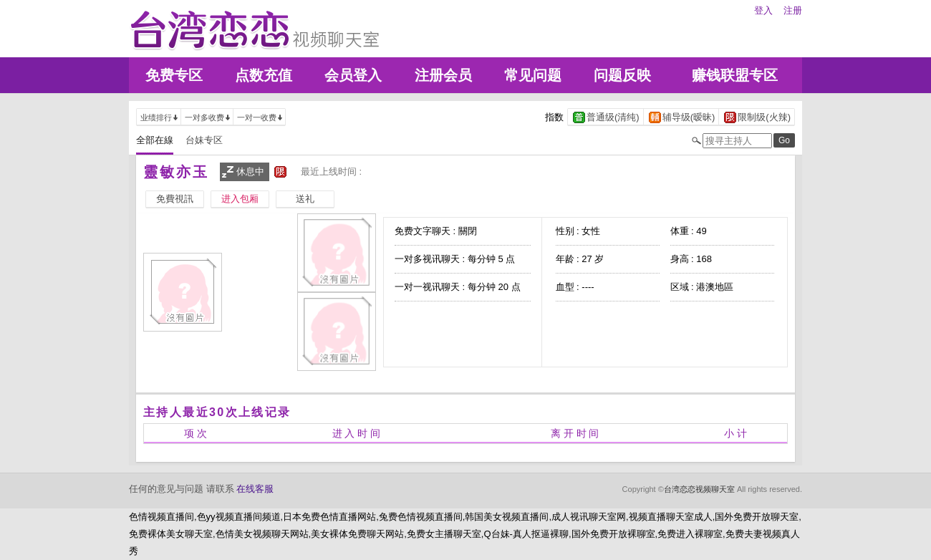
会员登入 (353, 75)
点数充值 (264, 75)
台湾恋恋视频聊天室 (699, 489)
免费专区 (174, 75)
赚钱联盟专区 (735, 75)
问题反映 (622, 75)
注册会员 (443, 75)
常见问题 (533, 75)
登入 (763, 10)
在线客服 (255, 489)
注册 (793, 10)
